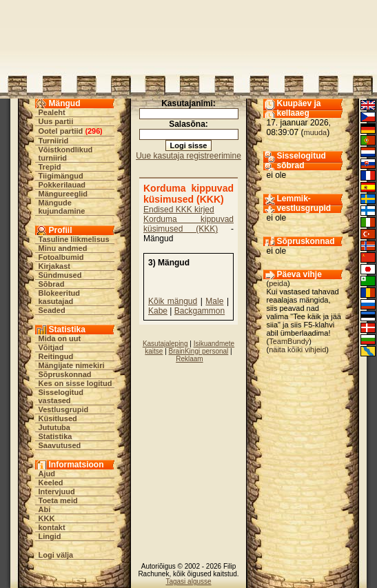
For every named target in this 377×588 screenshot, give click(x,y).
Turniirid (54, 141)
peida (278, 283)
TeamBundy (289, 341)
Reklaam (189, 359)
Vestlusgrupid (64, 409)
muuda (316, 132)
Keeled (51, 483)
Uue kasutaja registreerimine (188, 156)
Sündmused (60, 275)
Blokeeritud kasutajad (60, 297)
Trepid (50, 167)
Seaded (52, 310)
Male (214, 301)
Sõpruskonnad (65, 374)
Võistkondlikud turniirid (66, 154)
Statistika (55, 436)
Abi (45, 509)
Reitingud (56, 356)
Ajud (47, 474)
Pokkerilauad (62, 185)
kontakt (52, 527)
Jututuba (54, 427)
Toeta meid (58, 500)
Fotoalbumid (61, 257)
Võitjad (51, 347)
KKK (47, 518)
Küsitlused (58, 418)
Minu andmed (63, 248)
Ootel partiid (61, 131)
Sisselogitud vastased (61, 396)
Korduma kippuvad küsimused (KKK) (188, 224)
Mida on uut (60, 338)
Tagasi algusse (188, 581)
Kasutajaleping (165, 344)
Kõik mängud (173, 301)
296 (94, 131)
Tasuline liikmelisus (74, 239)
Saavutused (60, 445)
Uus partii (56, 121)
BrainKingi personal (199, 351)
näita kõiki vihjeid (297, 349)
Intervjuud (57, 491)
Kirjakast (54, 266)
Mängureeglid (63, 194)
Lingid (50, 536)
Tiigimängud (61, 176)
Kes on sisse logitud (75, 383)
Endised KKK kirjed (179, 210)
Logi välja (56, 555)
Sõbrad (52, 284)
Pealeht (52, 112)
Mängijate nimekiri (72, 365)
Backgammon (200, 311)
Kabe (158, 311)
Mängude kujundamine (62, 207)
